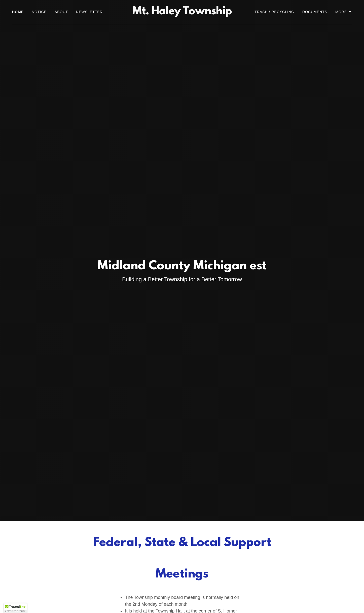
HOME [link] (18, 12)
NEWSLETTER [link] (89, 12)
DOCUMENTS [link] (315, 12)
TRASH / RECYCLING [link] (274, 12)
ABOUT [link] (61, 12)
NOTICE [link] (39, 12)
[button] (344, 12)
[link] (182, 13)
